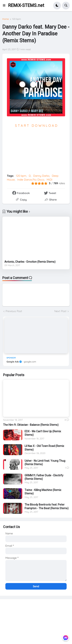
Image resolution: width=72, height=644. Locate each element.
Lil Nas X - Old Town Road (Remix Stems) (44, 448)
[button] (5, 6)
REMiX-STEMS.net (26, 5)
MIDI (50, 180)
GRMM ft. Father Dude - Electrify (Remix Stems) (44, 477)
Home (6, 19)
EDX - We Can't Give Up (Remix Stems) (43, 433)
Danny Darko (41, 176)
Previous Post (14, 311)
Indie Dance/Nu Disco (31, 180)
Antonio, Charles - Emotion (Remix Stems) (30, 262)
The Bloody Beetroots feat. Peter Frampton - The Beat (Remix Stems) (47, 506)
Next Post (60, 311)
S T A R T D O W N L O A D (36, 125)
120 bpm (17, 19)
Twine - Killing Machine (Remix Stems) (43, 492)
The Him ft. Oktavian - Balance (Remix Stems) (31, 425)
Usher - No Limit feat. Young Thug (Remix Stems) (45, 462)
